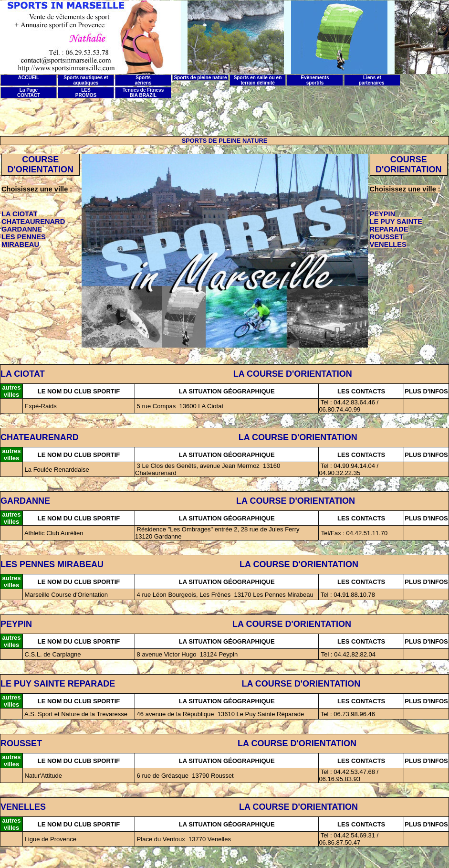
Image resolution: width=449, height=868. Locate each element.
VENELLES (24, 807)
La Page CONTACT (29, 93)
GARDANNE (25, 501)
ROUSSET (21, 743)
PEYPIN (16, 624)
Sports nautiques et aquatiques (86, 80)
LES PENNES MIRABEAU (52, 564)
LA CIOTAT (23, 374)
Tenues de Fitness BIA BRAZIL (143, 93)
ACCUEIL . (29, 80)
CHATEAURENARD (40, 437)
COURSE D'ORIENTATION (40, 164)
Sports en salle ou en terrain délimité (258, 80)
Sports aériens (143, 80)
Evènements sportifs (315, 80)
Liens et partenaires (372, 80)
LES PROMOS (86, 93)
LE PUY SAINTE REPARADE (58, 684)
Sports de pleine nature (200, 78)
